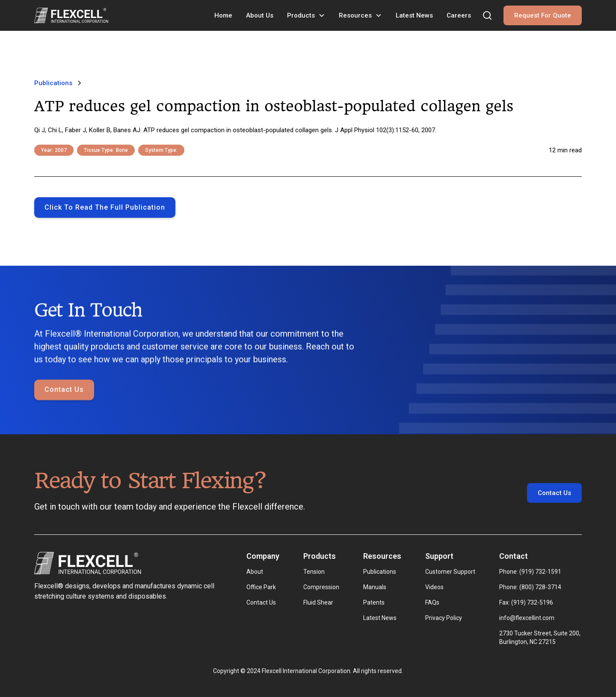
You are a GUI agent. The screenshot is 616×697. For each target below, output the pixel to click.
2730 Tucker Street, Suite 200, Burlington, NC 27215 (540, 638)
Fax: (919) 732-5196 (526, 602)
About (255, 572)
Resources (355, 15)
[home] (71, 15)
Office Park (261, 587)
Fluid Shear (318, 602)
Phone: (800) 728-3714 (530, 587)
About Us (260, 15)
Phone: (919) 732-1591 (530, 572)
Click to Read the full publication (105, 207)
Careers (459, 15)
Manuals (375, 587)
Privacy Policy (444, 618)
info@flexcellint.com (527, 618)
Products (301, 15)
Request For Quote (543, 15)
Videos (434, 587)
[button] (306, 15)
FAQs (432, 602)
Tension (314, 572)
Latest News (414, 15)
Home (223, 15)
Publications (380, 572)
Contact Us (64, 390)
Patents (374, 602)
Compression (321, 587)
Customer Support (450, 572)
